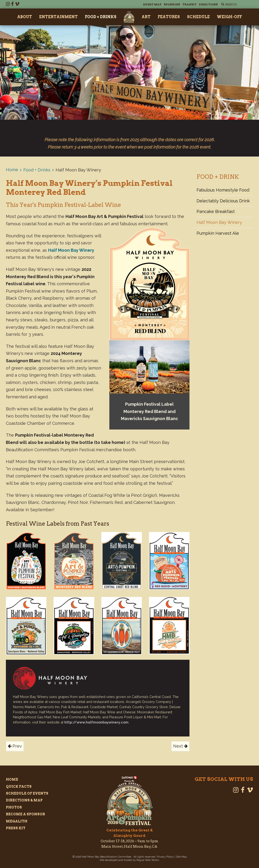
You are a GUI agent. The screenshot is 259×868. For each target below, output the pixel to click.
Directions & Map (24, 800)
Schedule (198, 17)
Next (180, 746)
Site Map (181, 857)
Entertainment (58, 17)
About (25, 17)
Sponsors (172, 4)
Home (12, 170)
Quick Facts (19, 787)
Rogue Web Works (148, 860)
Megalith (17, 821)
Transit (189, 4)
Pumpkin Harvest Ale (218, 233)
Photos (14, 807)
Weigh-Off (229, 17)
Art (146, 17)
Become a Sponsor (25, 814)
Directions (208, 4)
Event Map (152, 4)
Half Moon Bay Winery (219, 222)
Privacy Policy (165, 857)
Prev (15, 746)
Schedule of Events (27, 793)
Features (169, 17)
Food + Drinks (101, 17)
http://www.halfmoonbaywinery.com (96, 722)
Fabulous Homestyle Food (223, 190)
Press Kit (16, 828)
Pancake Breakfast (216, 211)
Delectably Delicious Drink (223, 201)
